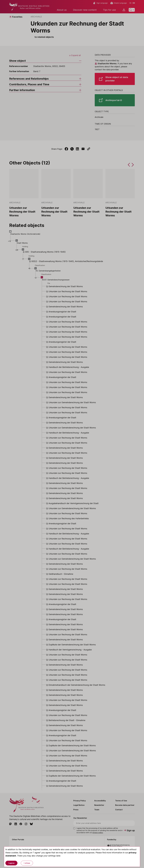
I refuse (27, 863)
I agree (11, 863)
